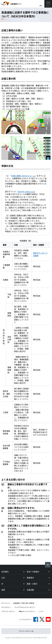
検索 (41, 6)
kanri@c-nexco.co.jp (26, 191)
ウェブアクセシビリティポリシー (25, 607)
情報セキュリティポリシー (27, 611)
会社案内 (5, 572)
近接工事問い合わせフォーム (23, 176)
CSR (3, 578)
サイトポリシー (6, 607)
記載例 (36, 256)
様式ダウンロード (40, 253)
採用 (3, 590)
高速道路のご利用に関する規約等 (24, 603)
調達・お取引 (32, 584)
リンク (41, 611)
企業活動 (30, 590)
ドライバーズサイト (26, 631)
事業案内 (30, 578)
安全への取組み (33, 572)
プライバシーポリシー (8, 611)
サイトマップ (6, 603)
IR (2, 584)
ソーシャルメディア (25, 619)
